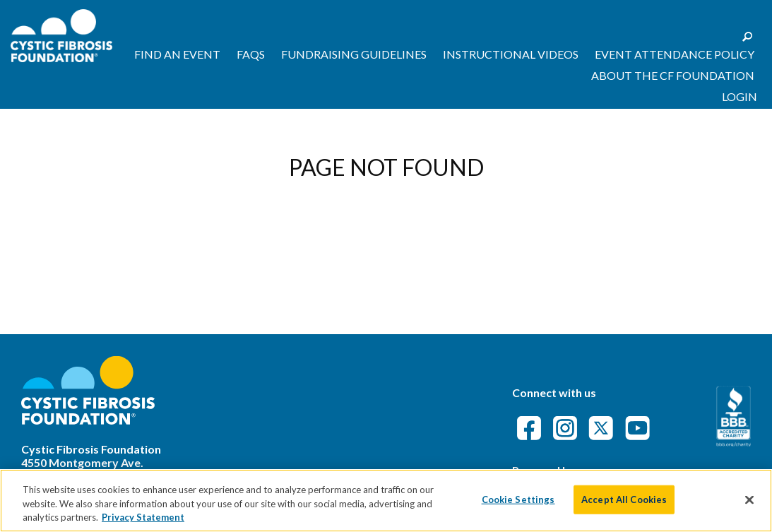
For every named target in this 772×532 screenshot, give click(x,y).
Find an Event (177, 54)
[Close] (749, 500)
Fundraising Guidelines (354, 54)
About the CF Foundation (673, 75)
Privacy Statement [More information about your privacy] (143, 517)
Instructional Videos (511, 54)
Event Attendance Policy (675, 54)
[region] (386, 501)
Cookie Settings (518, 499)
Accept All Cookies (624, 499)
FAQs (251, 54)
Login (740, 96)
